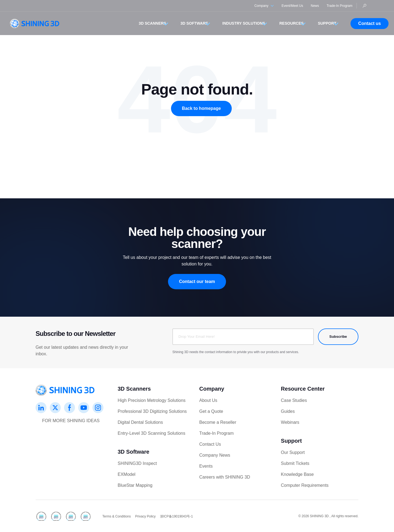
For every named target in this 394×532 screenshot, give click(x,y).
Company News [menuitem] (215, 455)
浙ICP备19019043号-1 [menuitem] (176, 516)
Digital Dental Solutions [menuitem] (140, 422)
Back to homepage (201, 108)
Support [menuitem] (292, 441)
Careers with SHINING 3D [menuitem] (225, 477)
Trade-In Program (340, 6)
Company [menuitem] (212, 389)
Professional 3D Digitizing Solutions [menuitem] (152, 411)
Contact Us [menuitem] (210, 444)
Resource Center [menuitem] (303, 389)
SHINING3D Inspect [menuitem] (137, 463)
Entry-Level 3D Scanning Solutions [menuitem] (151, 433)
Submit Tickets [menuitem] (295, 463)
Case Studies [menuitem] (294, 400)
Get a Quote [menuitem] (211, 411)
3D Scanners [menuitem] (134, 389)
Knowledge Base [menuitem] (297, 474)
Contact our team (197, 281)
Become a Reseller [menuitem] (218, 422)
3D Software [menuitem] (134, 452)
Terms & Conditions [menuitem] (117, 516)
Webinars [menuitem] (290, 422)
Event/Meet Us (292, 6)
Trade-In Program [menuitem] (216, 433)
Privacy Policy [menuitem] (145, 516)
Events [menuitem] (206, 466)
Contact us (370, 23)
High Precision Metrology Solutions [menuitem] (152, 400)
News (315, 6)
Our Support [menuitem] (293, 452)
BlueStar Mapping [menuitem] (135, 485)
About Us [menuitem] (208, 400)
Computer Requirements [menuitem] (305, 485)
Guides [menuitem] (288, 411)
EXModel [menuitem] (127, 474)
